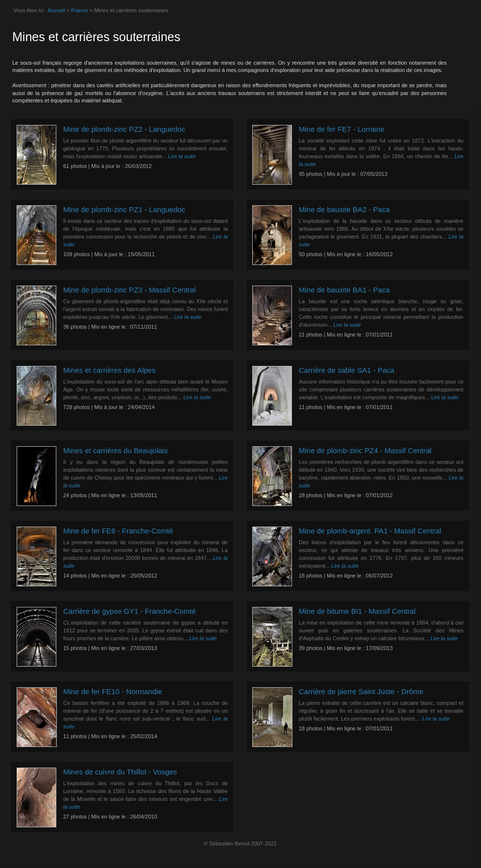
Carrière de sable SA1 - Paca (347, 370)
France (79, 10)
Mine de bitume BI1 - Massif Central (357, 611)
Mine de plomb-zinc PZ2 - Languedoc (124, 129)
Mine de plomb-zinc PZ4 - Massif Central (365, 450)
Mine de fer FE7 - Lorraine (342, 129)
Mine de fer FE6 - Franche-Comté (118, 531)
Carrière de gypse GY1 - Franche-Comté (130, 611)
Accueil (56, 10)
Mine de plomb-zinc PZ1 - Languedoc (124, 209)
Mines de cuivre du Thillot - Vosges (120, 772)
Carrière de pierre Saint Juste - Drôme (361, 691)
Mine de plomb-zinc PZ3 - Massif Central (130, 290)
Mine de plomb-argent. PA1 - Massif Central (370, 531)
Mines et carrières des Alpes (109, 370)
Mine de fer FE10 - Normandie (113, 691)
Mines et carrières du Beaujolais (115, 450)
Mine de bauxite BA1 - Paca (344, 290)
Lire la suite (182, 156)
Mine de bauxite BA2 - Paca (344, 209)
